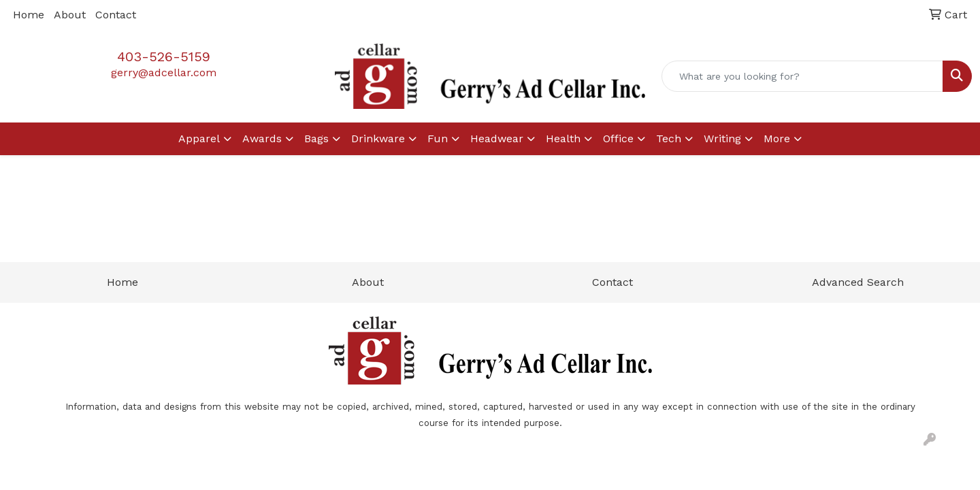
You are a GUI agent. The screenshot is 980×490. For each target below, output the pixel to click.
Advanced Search (858, 282)
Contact (116, 15)
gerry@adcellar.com (164, 72)
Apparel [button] (199, 138)
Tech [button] (669, 138)
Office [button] (618, 138)
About (70, 15)
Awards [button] (262, 138)
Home (29, 15)
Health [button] (563, 138)
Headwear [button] (497, 138)
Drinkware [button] (378, 138)
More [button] (777, 138)
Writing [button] (722, 138)
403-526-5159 (164, 56)
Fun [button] (438, 138)
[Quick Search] (802, 76)
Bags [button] (316, 138)
